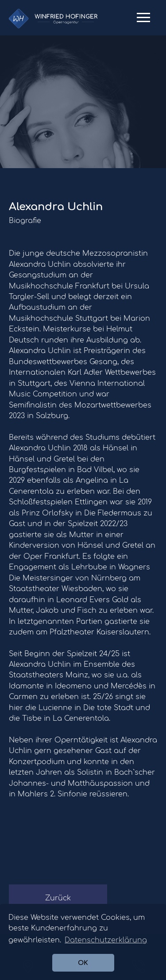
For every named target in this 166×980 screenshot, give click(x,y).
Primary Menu (143, 21)
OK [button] (83, 963)
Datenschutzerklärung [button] (106, 940)
